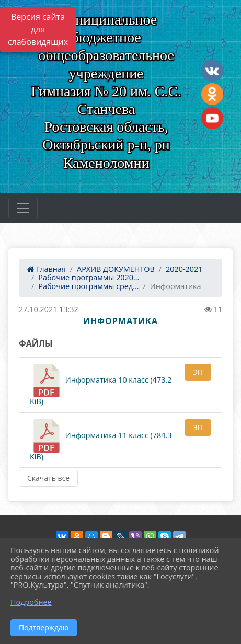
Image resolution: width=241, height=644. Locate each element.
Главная (47, 269)
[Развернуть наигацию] (23, 208)
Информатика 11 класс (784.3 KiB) (101, 440)
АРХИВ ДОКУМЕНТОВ (116, 269)
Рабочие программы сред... (88, 286)
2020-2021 (184, 269)
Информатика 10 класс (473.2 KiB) (101, 385)
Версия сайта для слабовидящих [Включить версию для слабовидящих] (38, 29)
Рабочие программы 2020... (89, 277)
